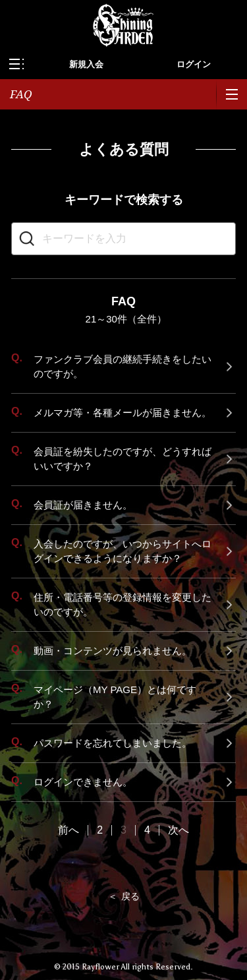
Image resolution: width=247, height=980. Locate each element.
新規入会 (86, 64)
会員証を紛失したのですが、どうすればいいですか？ (123, 459)
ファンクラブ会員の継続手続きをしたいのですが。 (123, 366)
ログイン (194, 64)
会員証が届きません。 (83, 505)
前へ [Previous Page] (69, 830)
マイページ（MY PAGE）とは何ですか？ (115, 697)
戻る (130, 896)
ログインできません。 (83, 782)
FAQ (21, 94)
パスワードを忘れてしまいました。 (113, 743)
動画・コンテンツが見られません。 (113, 651)
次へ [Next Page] (178, 830)
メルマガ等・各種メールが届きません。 (123, 413)
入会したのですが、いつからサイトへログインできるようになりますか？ (123, 551)
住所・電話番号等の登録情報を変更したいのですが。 (123, 604)
